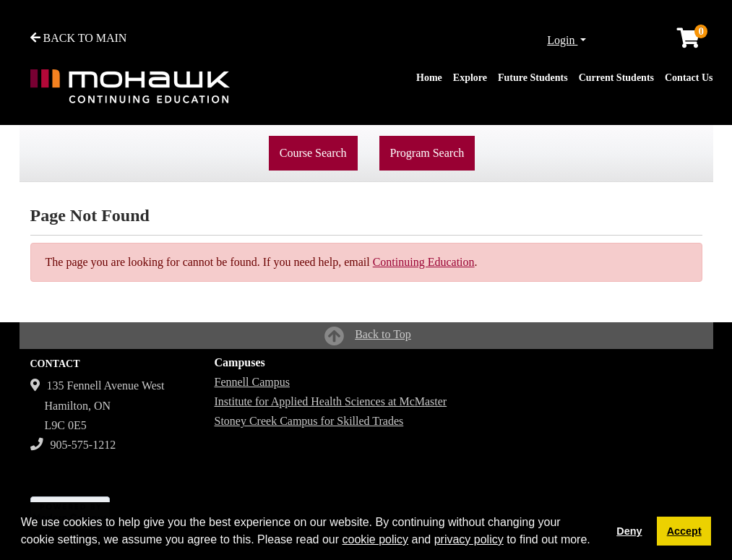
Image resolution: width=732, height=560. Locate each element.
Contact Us (689, 78)
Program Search (427, 153)
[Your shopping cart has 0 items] (689, 42)
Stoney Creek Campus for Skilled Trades (309, 421)
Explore (470, 78)
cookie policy (375, 539)
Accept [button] (684, 531)
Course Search (313, 153)
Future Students (533, 78)
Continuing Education (424, 262)
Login (562, 40)
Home (429, 78)
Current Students (616, 78)
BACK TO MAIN (79, 38)
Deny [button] (629, 531)
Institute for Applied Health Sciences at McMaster (331, 401)
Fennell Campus (252, 382)
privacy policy (469, 539)
